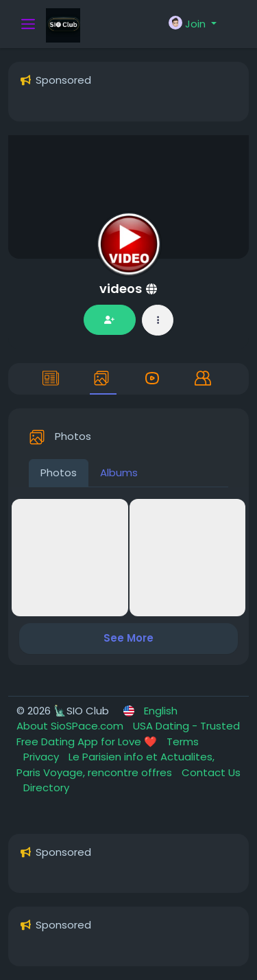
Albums (119, 472)
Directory (46, 787)
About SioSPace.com (71, 726)
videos (122, 289)
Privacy (42, 757)
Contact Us (211, 772)
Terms (183, 742)
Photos (59, 472)
